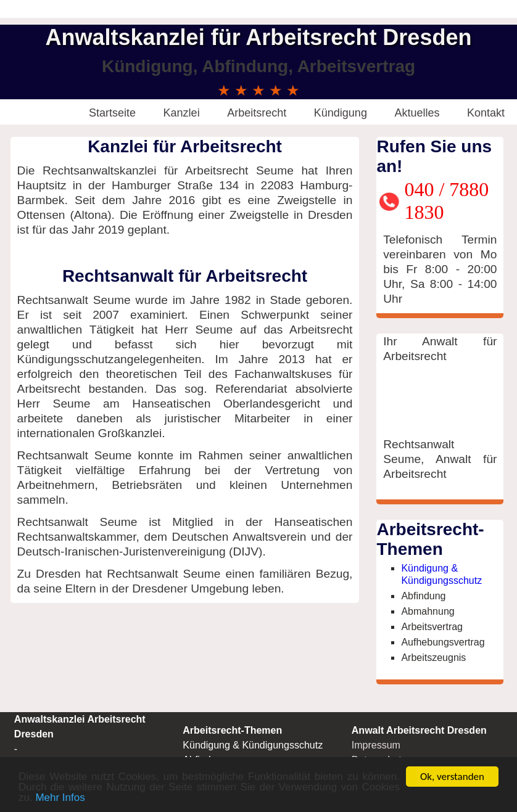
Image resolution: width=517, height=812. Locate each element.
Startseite (112, 113)
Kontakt (486, 113)
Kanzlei (182, 113)
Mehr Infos (60, 798)
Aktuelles (417, 113)
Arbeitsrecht (257, 113)
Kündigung (341, 113)
